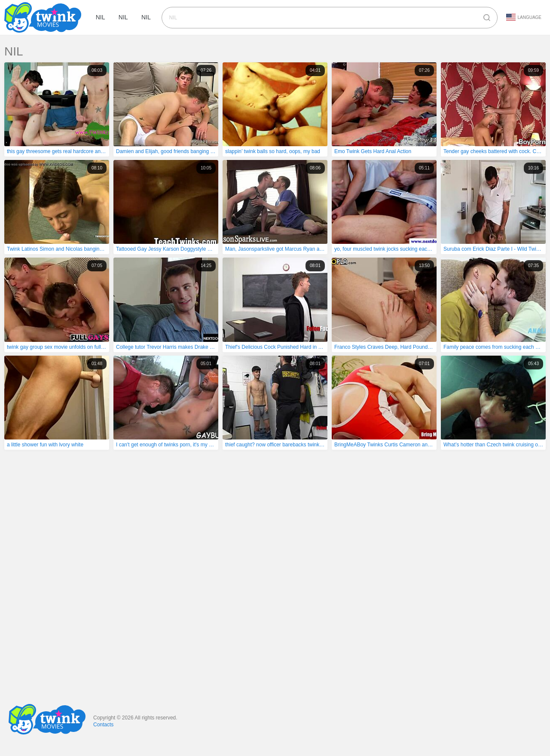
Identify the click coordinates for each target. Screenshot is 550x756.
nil (101, 18)
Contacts (103, 725)
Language (524, 17)
